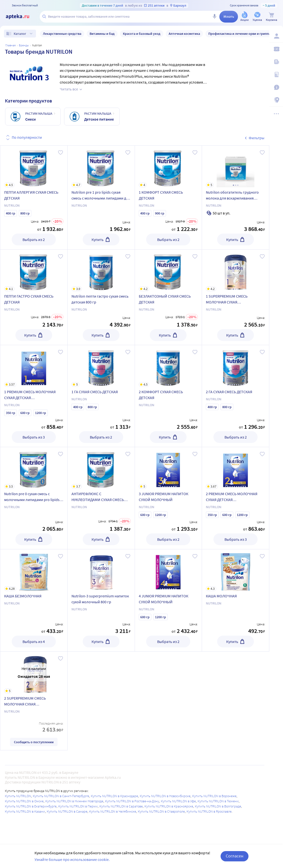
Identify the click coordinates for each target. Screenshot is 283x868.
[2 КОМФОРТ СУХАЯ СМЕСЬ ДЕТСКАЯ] (168, 366)
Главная (11, 45)
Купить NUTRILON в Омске (24, 801)
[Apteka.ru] (22, 17)
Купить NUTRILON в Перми (78, 806)
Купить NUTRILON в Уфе (178, 801)
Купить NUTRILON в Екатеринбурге (31, 806)
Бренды (24, 45)
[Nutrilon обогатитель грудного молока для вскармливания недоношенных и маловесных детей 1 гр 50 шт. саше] (236, 166)
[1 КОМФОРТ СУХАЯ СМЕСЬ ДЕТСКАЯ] (168, 166)
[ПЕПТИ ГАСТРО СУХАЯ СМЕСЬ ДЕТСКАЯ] (34, 270)
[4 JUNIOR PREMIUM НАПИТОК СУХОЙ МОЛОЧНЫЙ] (168, 570)
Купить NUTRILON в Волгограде (218, 806)
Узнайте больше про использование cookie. (72, 859)
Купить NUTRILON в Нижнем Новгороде (74, 801)
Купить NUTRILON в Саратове (121, 806)
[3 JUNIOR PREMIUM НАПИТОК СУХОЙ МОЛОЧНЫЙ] (168, 468)
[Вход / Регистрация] (276, 36)
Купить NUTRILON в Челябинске (113, 811)
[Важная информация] (276, 87)
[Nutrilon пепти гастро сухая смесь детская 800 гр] (101, 270)
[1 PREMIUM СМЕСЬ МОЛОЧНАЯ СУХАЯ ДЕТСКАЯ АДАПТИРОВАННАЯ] (34, 366)
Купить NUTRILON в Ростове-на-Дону (132, 801)
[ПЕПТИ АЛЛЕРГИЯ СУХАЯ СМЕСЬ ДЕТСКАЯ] (34, 166)
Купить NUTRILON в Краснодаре (114, 796)
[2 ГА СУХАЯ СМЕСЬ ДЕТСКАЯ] (236, 366)
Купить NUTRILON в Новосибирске (165, 796)
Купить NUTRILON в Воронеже (214, 796)
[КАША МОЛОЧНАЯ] (236, 570)
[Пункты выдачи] (276, 100)
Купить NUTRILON (18, 796)
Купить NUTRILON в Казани (25, 811)
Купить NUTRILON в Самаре (67, 811)
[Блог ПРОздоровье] (276, 62)
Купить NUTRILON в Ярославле (209, 811)
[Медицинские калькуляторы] (276, 75)
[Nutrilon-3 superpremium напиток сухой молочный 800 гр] (101, 570)
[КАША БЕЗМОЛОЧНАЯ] (34, 570)
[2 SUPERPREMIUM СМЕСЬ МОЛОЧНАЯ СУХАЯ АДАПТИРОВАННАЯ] (34, 672)
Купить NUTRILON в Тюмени (218, 801)
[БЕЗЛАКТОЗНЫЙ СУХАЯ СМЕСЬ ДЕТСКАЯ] (168, 270)
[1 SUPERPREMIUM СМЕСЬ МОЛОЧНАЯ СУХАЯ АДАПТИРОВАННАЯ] (236, 270)
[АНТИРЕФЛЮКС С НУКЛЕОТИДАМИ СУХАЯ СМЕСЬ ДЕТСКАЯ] (101, 468)
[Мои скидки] (276, 49)
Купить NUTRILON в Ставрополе (161, 811)
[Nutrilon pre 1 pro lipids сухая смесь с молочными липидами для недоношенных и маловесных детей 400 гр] (101, 166)
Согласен (235, 856)
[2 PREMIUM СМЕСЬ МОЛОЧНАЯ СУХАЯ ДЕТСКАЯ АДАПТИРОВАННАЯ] (236, 468)
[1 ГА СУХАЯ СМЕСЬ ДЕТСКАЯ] (101, 366)
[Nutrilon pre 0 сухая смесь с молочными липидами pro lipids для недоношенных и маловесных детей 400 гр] (34, 468)
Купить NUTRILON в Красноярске (169, 806)
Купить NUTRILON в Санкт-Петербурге (61, 796)
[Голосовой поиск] (214, 17)
